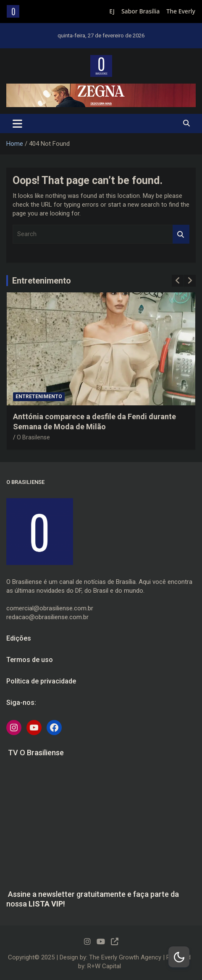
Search (181, 234)
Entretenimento (42, 281)
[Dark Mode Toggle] (179, 957)
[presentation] (178, 281)
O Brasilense (33, 437)
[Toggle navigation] (17, 123)
